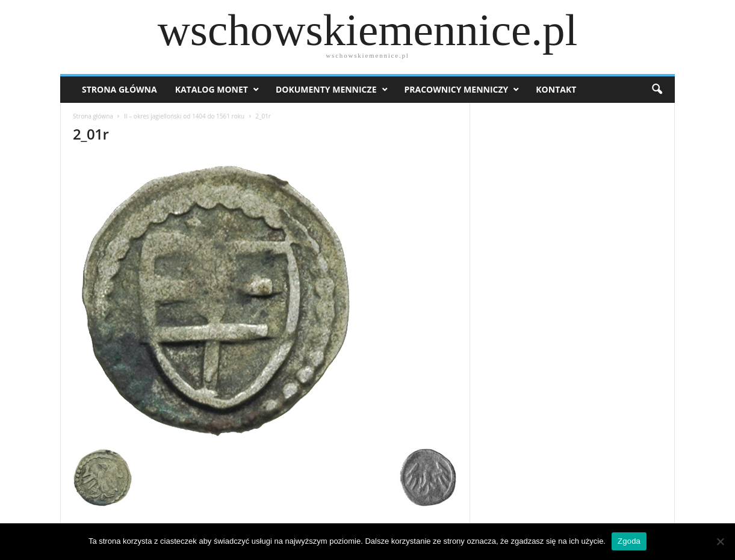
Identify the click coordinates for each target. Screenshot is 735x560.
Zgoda (629, 541)
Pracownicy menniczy (457, 89)
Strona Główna (119, 89)
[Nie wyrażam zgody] (720, 541)
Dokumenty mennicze (326, 89)
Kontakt (556, 89)
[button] (657, 90)
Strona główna (93, 116)
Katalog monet (212, 89)
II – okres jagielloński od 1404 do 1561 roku (184, 116)
